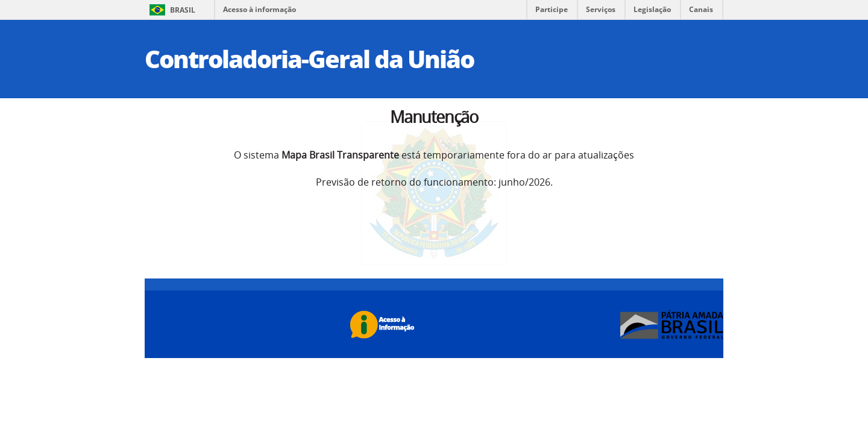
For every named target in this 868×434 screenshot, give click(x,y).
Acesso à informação (259, 9)
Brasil (183, 10)
